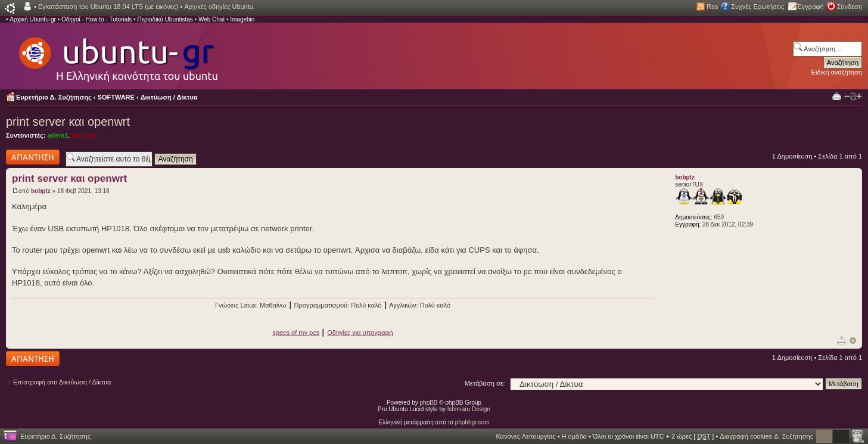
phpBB (429, 403)
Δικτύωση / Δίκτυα (169, 97)
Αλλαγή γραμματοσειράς (853, 97)
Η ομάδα (574, 436)
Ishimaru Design (469, 409)
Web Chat (211, 19)
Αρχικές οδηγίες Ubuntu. (220, 7)
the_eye (84, 135)
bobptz (41, 191)
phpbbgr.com (472, 422)
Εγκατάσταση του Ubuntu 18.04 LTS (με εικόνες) (108, 7)
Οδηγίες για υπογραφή (360, 333)
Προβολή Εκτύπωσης (837, 96)
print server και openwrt (68, 122)
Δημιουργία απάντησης (33, 157)
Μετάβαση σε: (485, 383)
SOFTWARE (116, 97)
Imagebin (242, 19)
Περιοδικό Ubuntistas (165, 19)
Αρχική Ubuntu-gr (33, 19)
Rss (712, 7)
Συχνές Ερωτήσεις (757, 7)
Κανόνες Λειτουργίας (525, 436)
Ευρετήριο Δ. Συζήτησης (54, 97)
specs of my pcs (296, 333)
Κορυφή (853, 341)
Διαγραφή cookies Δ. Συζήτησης (766, 436)
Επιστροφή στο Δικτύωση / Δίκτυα (62, 382)
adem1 (57, 135)
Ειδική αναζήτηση (837, 72)
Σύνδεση (850, 7)
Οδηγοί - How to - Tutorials (97, 19)
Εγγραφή (811, 7)
